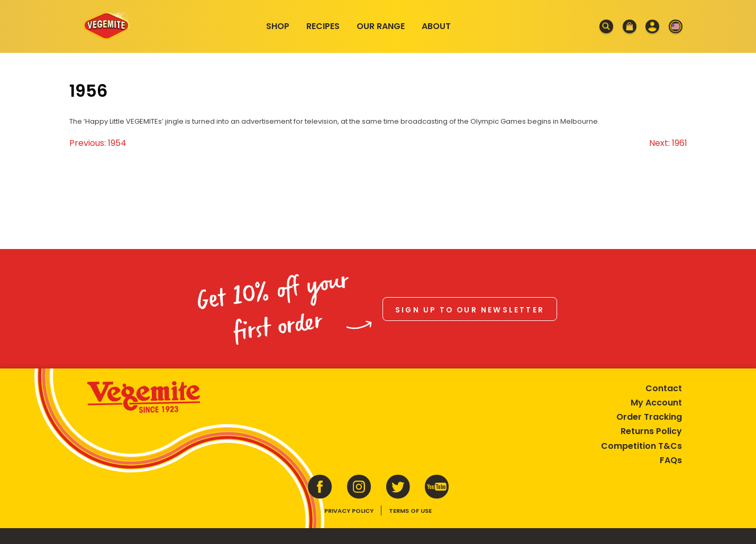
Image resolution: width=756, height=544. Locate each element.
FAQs (671, 460)
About (436, 26)
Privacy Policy (349, 511)
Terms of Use (410, 511)
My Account (656, 403)
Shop (278, 26)
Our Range (381, 26)
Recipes (323, 26)
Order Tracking (649, 417)
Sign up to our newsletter (470, 310)
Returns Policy (651, 431)
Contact (664, 388)
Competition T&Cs (641, 446)
